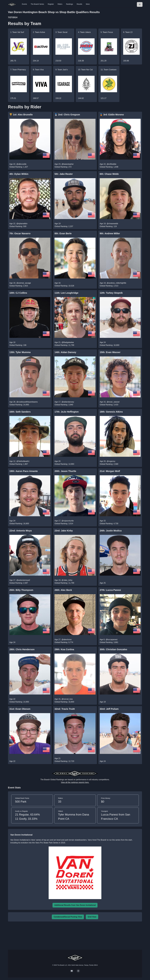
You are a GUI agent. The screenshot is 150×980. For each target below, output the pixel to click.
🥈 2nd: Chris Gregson (67, 115)
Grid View (92, 917)
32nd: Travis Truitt (65, 709)
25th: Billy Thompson (21, 590)
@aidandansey (68, 402)
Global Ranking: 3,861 (109, 642)
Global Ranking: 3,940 (64, 405)
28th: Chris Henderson (22, 649)
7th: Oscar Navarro (20, 233)
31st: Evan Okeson (20, 709)
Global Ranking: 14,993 (19, 405)
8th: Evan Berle (63, 233)
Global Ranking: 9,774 (64, 642)
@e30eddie (111, 164)
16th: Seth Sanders (20, 412)
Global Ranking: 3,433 (109, 405)
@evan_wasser (113, 402)
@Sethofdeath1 (23, 461)
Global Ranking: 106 (18, 345)
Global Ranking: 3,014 (64, 524)
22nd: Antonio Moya (21, 531)
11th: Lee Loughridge (66, 293)
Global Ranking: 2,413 (109, 286)
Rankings (69, 4)
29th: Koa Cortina (64, 649)
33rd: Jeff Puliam (109, 709)
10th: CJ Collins (18, 293)
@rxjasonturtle (68, 521)
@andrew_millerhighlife (116, 283)
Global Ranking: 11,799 (64, 345)
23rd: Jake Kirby (64, 531)
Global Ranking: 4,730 (109, 524)
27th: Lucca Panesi (110, 590)
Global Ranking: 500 (18, 226)
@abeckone (67, 640)
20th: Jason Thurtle (65, 471)
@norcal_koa (67, 699)
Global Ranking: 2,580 (109, 464)
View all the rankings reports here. (75, 782)
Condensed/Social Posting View (68, 917)
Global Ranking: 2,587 (19, 583)
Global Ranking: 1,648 (109, 167)
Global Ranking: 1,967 (19, 464)
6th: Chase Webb (109, 174)
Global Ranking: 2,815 (19, 286)
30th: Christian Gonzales (113, 649)
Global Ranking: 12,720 (64, 761)
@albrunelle (21, 164)
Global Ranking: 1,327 (19, 167)
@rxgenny (111, 461)
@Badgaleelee (68, 342)
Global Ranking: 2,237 (64, 226)
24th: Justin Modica (111, 531)
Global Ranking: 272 (63, 167)
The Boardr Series (37, 4)
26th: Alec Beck (63, 590)
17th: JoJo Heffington (67, 412)
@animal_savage (24, 283)
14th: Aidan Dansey (65, 352)
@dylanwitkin (22, 224)
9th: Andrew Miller (110, 233)
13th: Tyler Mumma (20, 352)
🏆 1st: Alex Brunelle (21, 115)
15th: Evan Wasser (110, 352)
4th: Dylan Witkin (19, 174)
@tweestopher (68, 164)
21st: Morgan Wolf (110, 471)
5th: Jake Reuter (64, 174)
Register (51, 4)
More (88, 4)
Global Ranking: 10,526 (64, 286)
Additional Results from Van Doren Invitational (75, 905)
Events (24, 4)
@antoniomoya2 (23, 580)
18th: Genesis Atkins (111, 412)
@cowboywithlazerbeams (27, 402)
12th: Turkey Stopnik (111, 293)
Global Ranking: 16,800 (110, 345)
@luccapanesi (112, 640)
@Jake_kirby (67, 580)
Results (79, 4)
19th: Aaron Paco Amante (24, 471)
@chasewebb (112, 224)
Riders (60, 4)
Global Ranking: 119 (108, 226)
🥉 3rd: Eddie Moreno (112, 115)
